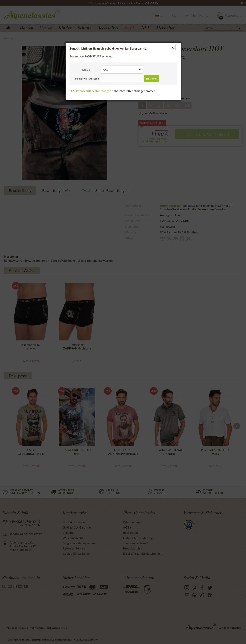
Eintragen (151, 78)
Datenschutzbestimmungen (93, 91)
